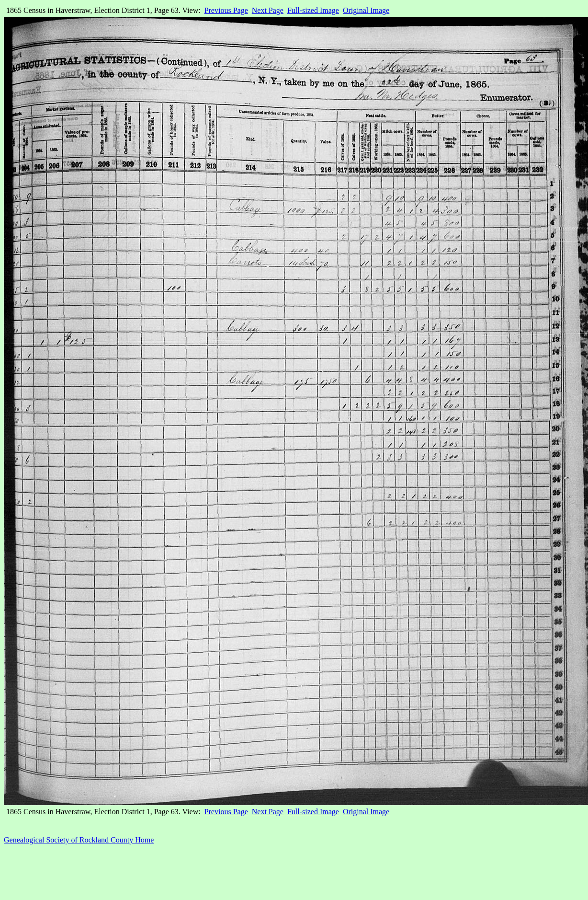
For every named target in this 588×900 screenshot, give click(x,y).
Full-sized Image (313, 10)
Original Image (366, 10)
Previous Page (226, 10)
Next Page (268, 10)
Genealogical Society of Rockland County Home (79, 840)
